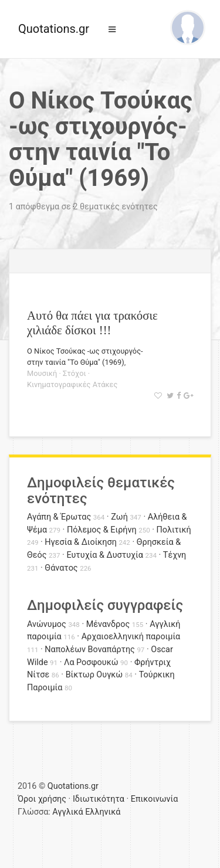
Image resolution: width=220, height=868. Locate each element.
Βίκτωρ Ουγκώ (94, 675)
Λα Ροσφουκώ (91, 662)
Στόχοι (75, 373)
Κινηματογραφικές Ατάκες (72, 384)
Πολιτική (174, 530)
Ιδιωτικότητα (99, 799)
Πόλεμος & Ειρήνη (102, 530)
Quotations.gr (54, 29)
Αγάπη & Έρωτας (59, 517)
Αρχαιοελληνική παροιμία (131, 637)
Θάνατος (61, 568)
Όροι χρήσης (42, 799)
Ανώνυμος (47, 624)
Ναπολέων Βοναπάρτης (89, 650)
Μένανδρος (108, 624)
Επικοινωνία (155, 799)
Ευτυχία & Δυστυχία (104, 555)
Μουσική (42, 373)
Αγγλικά (67, 812)
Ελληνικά (103, 812)
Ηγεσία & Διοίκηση (80, 542)
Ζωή (119, 517)
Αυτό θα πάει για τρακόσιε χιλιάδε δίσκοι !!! (92, 323)
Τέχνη (175, 555)
